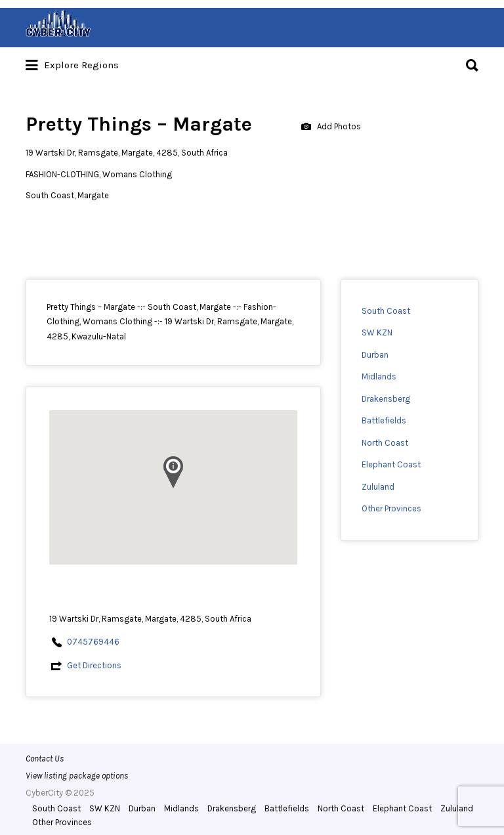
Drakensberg (386, 399)
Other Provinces (391, 508)
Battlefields (384, 420)
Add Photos (331, 127)
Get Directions (94, 665)
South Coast (386, 311)
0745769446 (93, 642)
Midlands (379, 376)
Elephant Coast (391, 464)
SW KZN (377, 332)
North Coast (385, 443)
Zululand (378, 487)
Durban (375, 355)
